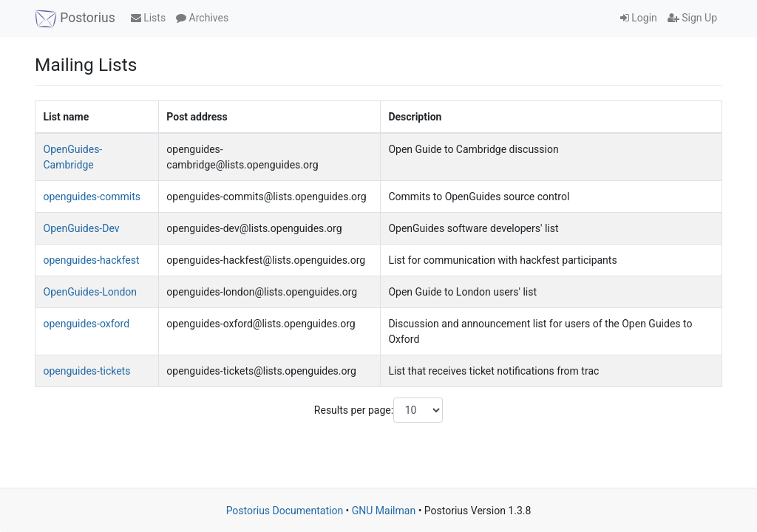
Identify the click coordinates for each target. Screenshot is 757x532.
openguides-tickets (87, 371)
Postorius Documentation (285, 511)
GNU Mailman (384, 511)
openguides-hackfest (92, 260)
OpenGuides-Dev (82, 228)
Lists (148, 18)
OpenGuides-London (91, 292)
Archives (202, 18)
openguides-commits (92, 197)
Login (639, 18)
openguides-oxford (87, 324)
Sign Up (692, 18)
